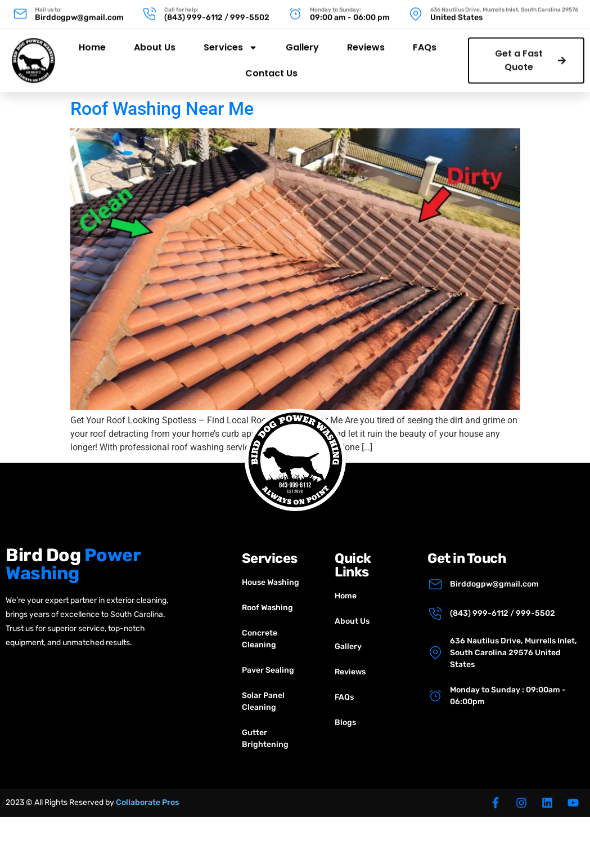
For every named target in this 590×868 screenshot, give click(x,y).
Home (92, 42)
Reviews (366, 42)
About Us (155, 42)
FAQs (425, 42)
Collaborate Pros (147, 802)
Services (231, 43)
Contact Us (271, 68)
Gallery (302, 42)
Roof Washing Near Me (162, 109)
